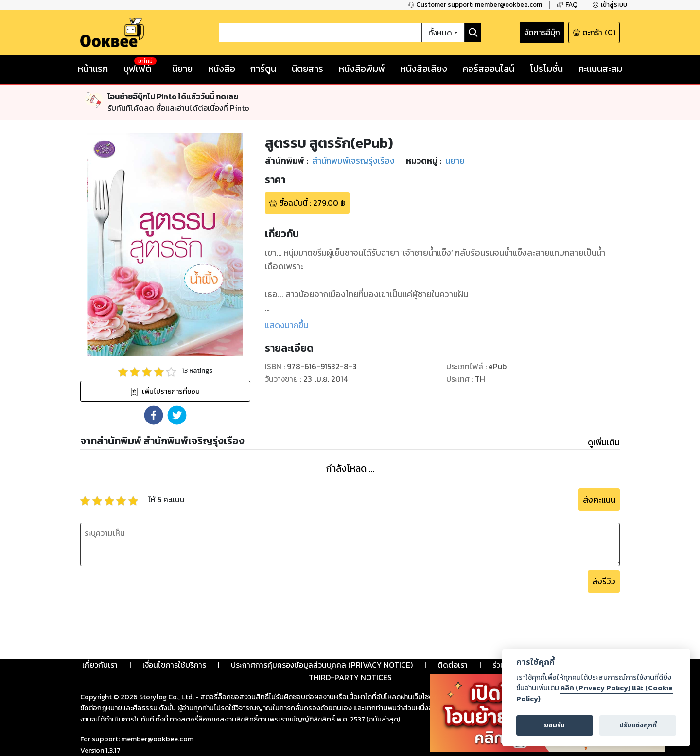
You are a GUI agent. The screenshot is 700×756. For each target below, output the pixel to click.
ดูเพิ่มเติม (604, 442)
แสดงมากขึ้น (287, 325)
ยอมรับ (554, 725)
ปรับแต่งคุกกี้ (638, 725)
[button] (154, 415)
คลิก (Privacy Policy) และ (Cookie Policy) (595, 693)
